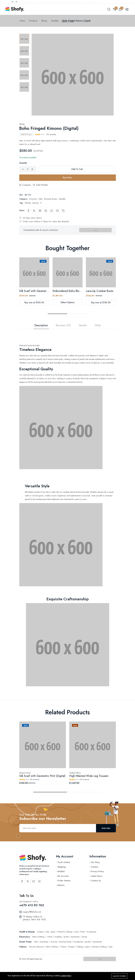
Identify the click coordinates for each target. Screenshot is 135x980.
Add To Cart (77, 169)
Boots (67, 937)
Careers (95, 867)
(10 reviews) (51, 134)
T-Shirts (50, 937)
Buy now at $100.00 (34, 303)
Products (33, 21)
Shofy (22, 124)
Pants (83, 932)
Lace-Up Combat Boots (100, 291)
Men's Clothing (39, 937)
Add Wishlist (40, 185)
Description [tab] (41, 325)
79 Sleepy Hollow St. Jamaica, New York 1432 (34, 918)
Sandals (55, 21)
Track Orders (64, 862)
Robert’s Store (25, 773)
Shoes (44, 21)
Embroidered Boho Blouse (68, 291)
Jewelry (88, 942)
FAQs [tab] (98, 325)
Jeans (53, 932)
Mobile (28, 203)
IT (41, 203)
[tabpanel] (68, 508)
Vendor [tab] (83, 325)
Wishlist (61, 871)
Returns (61, 885)
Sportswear (76, 937)
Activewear (44, 942)
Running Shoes (51, 199)
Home (22, 21)
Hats (40, 199)
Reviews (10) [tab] (63, 325)
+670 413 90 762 (32, 905)
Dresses (33, 199)
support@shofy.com (32, 912)
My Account (63, 876)
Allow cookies (119, 976)
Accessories (91, 932)
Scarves (54, 942)
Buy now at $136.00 (101, 303)
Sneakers (59, 937)
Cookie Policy (66, 976)
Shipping (62, 867)
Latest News (96, 876)
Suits (77, 932)
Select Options (68, 302)
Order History (64, 881)
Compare (25, 185)
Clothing (80, 947)
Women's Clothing (65, 932)
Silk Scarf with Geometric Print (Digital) (42, 291)
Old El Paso (26, 134)
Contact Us (96, 881)
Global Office (75, 773)
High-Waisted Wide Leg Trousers (89, 776)
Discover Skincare (37, 947)
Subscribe (106, 828)
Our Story (95, 862)
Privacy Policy (97, 871)
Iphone (35, 203)
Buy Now (67, 178)
